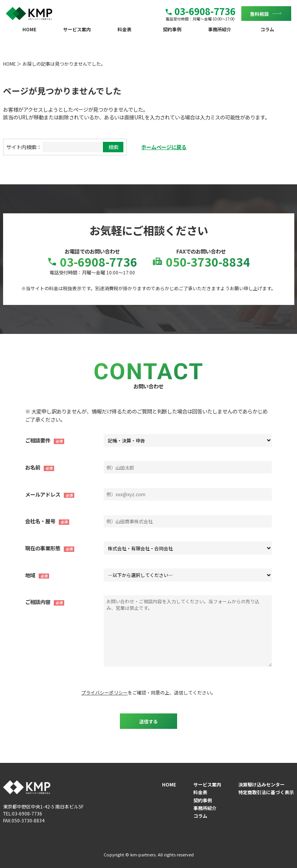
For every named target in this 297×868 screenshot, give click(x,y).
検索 (113, 147)
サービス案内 (77, 29)
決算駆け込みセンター (261, 784)
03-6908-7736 (201, 11)
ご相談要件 (38, 440)
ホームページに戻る (164, 147)
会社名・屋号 (40, 521)
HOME (29, 29)
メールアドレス (43, 494)
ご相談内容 (38, 602)
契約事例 (172, 29)
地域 (30, 575)
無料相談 (259, 13)
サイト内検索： (24, 147)
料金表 (125, 29)
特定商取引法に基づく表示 (266, 792)
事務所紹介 (220, 29)
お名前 (33, 467)
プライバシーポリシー (104, 692)
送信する (148, 721)
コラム (267, 29)
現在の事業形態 (43, 548)
